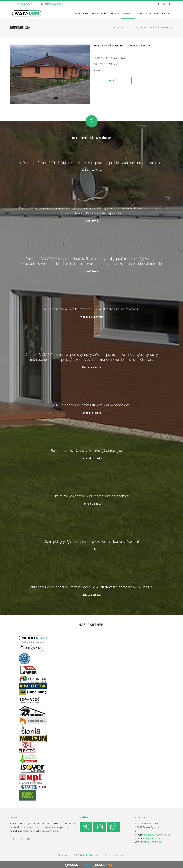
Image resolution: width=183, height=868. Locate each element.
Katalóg (115, 13)
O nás (86, 13)
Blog (157, 13)
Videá (95, 13)
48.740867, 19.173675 (151, 842)
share (97, 70)
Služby (104, 13)
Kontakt (167, 13)
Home (77, 13)
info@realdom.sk (54, 4)
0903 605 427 (149, 835)
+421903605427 (23, 4)
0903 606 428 (164, 835)
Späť (113, 80)
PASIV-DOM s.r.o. (95, 855)
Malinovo (119, 58)
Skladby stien (144, 13)
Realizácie (128, 13)
